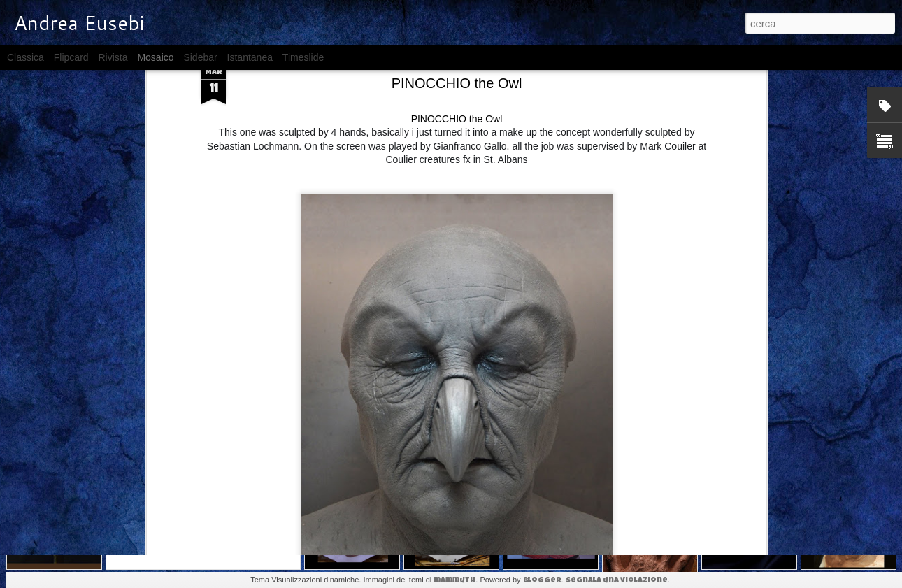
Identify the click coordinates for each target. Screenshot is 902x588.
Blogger (542, 581)
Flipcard (71, 57)
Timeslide (303, 57)
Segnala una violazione (617, 581)
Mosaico (155, 57)
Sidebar (200, 57)
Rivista (113, 57)
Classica (26, 57)
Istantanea (250, 57)
